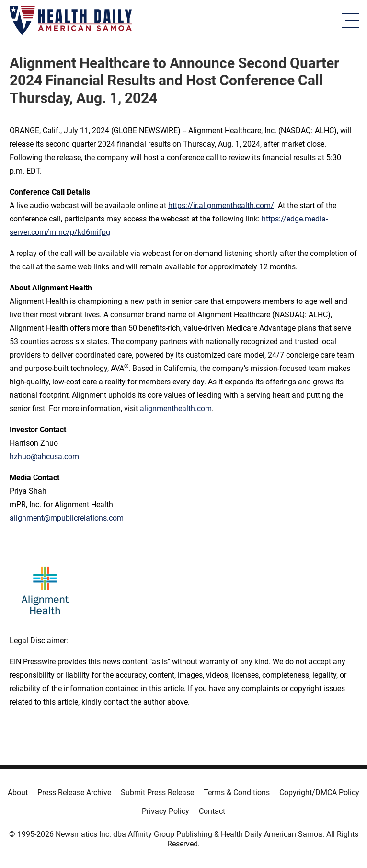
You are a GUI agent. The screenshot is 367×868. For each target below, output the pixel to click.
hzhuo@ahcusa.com (44, 457)
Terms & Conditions (237, 793)
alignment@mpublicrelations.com (67, 518)
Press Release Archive (74, 793)
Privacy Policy (166, 811)
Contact (212, 811)
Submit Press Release (157, 793)
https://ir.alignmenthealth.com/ (221, 205)
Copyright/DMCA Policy (319, 793)
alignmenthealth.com (176, 409)
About (18, 793)
